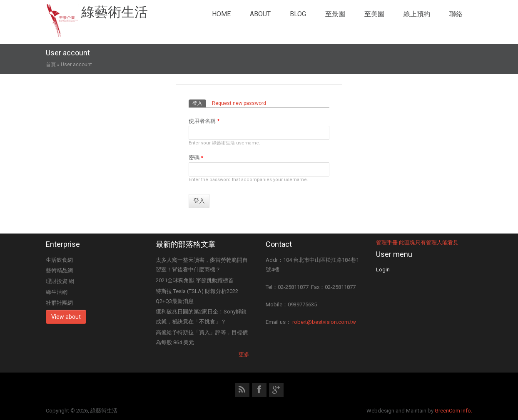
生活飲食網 (59, 260)
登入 (199, 103)
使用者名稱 (204, 121)
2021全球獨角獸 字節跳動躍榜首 (195, 280)
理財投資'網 (60, 281)
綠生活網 (57, 292)
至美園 (374, 14)
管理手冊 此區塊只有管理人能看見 (417, 242)
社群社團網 (59, 303)
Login (383, 270)
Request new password (239, 103)
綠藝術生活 (115, 12)
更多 (244, 354)
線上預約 (417, 14)
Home (221, 14)
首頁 (51, 65)
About (260, 14)
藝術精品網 (59, 270)
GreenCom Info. (453, 411)
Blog (298, 14)
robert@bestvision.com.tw (324, 322)
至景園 (335, 14)
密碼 (196, 158)
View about (66, 317)
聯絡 (456, 14)
